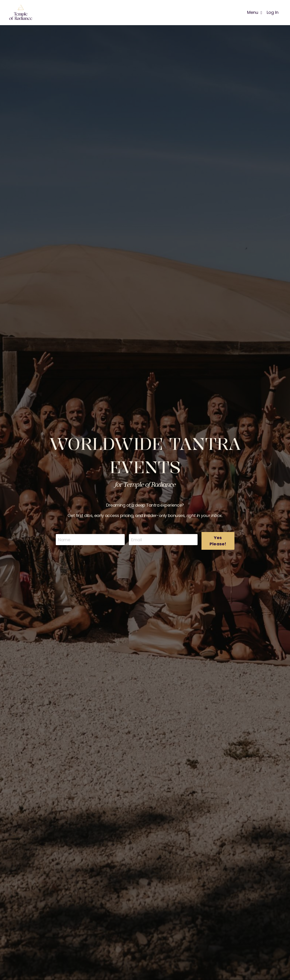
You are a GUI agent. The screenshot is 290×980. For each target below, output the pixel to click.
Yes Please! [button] (218, 541)
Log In (273, 12)
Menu (255, 12)
